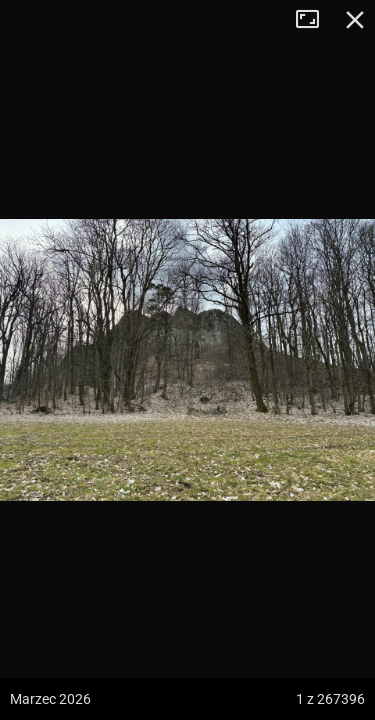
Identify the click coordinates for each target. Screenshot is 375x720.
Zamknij (355, 20)
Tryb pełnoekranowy (315, 20)
